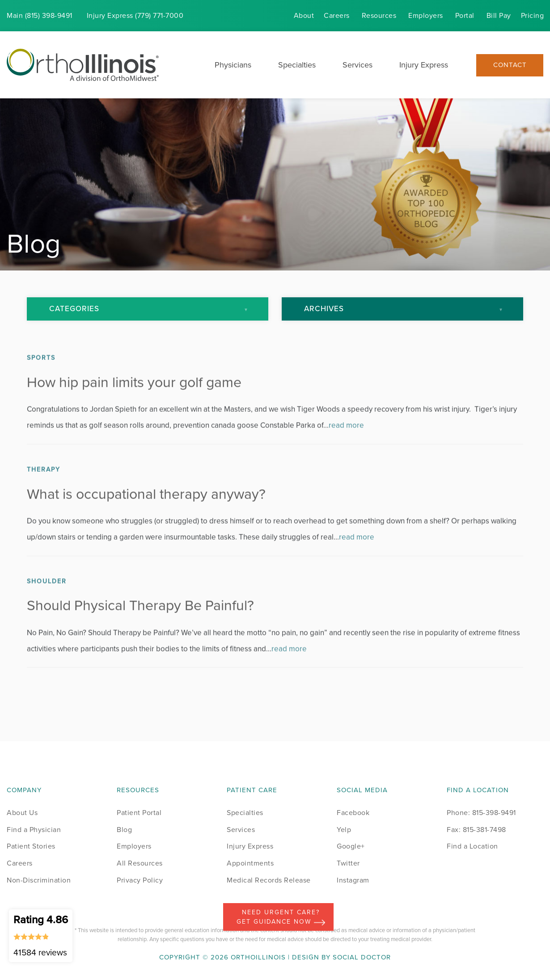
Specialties (297, 65)
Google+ (351, 846)
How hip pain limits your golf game (134, 403)
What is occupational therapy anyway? (146, 515)
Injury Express (424, 65)
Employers (426, 15)
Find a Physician (34, 830)
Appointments (250, 863)
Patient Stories (31, 846)
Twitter (348, 863)
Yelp (344, 830)
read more (346, 446)
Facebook (353, 813)
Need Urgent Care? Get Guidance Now (281, 917)
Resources (379, 15)
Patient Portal (139, 813)
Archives (324, 309)
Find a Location (472, 846)
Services (357, 65)
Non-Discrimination (39, 880)
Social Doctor (362, 957)
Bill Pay (499, 15)
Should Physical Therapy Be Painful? (140, 626)
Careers (337, 15)
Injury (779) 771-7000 (135, 15)
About (304, 15)
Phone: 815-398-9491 (481, 813)
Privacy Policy (140, 880)
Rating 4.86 (41, 935)
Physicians (233, 65)
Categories (74, 309)
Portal (465, 15)
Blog (124, 830)
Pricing (533, 15)
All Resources (140, 863)
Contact (510, 65)
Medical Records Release (269, 880)
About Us (22, 813)
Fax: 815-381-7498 (476, 830)
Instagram (353, 880)
